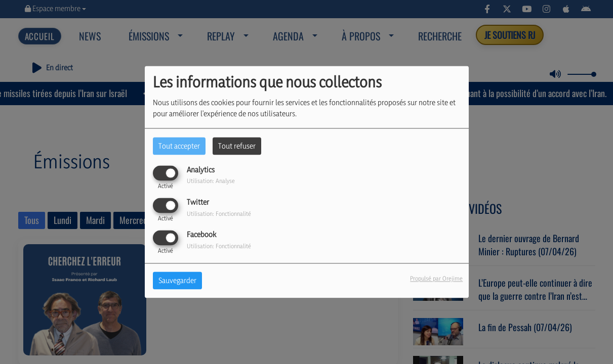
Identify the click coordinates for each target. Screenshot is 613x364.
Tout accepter (179, 146)
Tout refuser (237, 146)
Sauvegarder (177, 281)
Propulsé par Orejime (436, 279)
